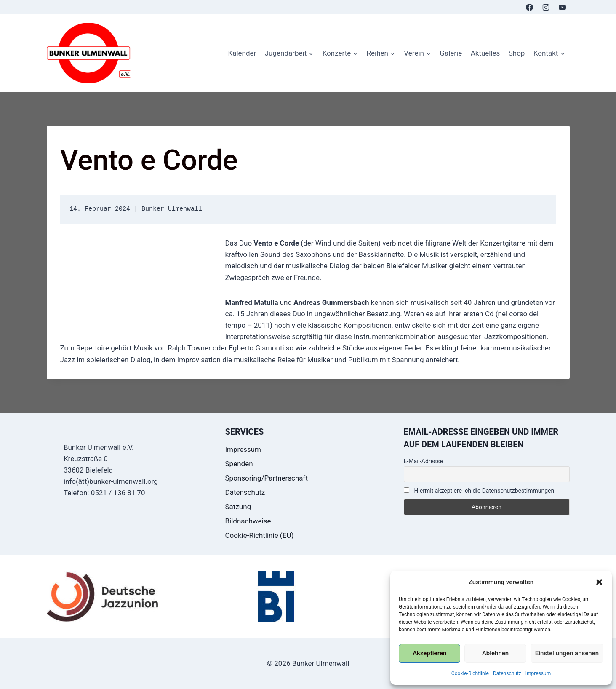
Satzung (238, 507)
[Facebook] (529, 7)
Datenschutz (507, 673)
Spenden (239, 464)
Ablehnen (495, 653)
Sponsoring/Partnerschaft (267, 478)
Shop (517, 53)
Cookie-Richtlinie (470, 673)
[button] (599, 582)
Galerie (451, 53)
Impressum (538, 673)
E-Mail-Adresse (423, 461)
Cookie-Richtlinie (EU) (260, 535)
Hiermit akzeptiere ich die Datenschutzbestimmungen (479, 491)
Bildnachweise (248, 521)
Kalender (242, 53)
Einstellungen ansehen (567, 653)
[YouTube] (563, 7)
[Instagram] (546, 7)
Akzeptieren (429, 653)
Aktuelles (485, 53)
